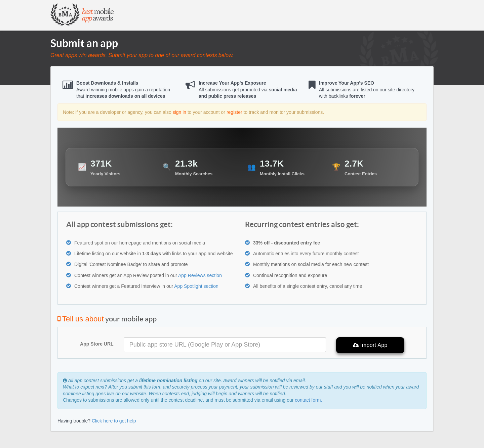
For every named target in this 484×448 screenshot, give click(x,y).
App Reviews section (200, 275)
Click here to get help (114, 421)
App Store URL (97, 344)
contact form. (308, 400)
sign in (179, 112)
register (234, 112)
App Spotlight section (196, 286)
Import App (370, 345)
